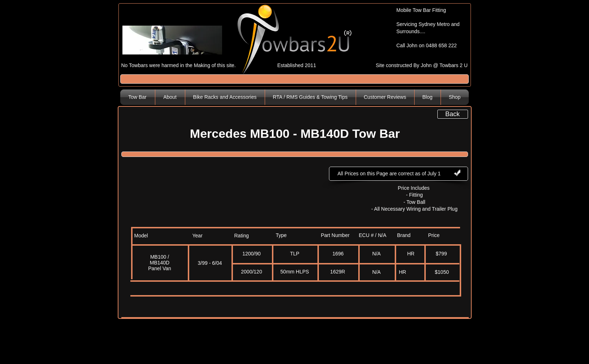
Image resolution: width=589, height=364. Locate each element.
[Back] (453, 114)
